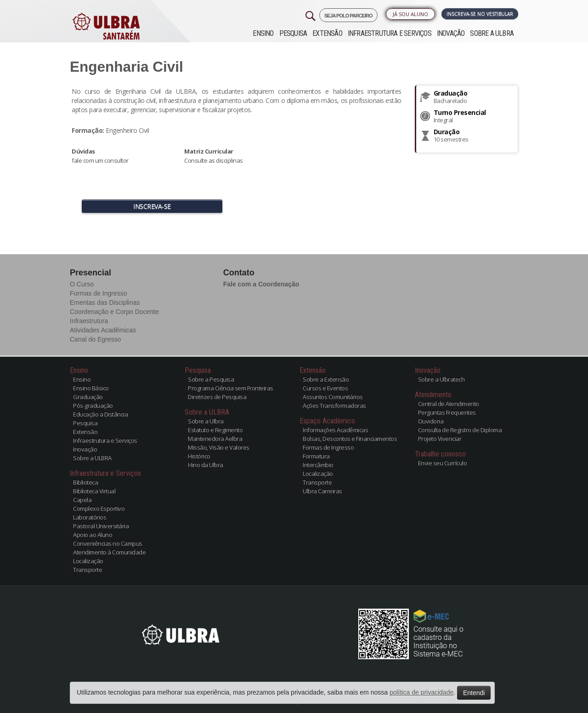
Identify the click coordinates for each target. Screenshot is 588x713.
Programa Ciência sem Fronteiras (231, 388)
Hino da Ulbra (206, 465)
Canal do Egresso (95, 339)
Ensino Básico (91, 388)
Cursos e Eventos (325, 388)
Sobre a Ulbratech (441, 379)
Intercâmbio (318, 465)
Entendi (474, 693)
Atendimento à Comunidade (109, 552)
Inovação (451, 33)
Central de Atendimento (449, 404)
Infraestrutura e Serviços (390, 33)
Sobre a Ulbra (206, 421)
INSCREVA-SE (152, 206)
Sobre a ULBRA (492, 33)
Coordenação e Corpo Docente (114, 312)
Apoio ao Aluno (93, 535)
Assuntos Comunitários (333, 397)
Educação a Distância (100, 414)
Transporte (88, 570)
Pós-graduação (93, 405)
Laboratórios (90, 517)
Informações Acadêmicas (335, 430)
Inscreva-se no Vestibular (480, 14)
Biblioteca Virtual (94, 491)
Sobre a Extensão (326, 379)
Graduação (88, 397)
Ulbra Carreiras (322, 491)
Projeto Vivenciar (440, 439)
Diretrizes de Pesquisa (217, 397)
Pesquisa (293, 33)
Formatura (316, 456)
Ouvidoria (431, 421)
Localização (88, 561)
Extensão (327, 33)
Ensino (263, 33)
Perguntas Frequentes (447, 412)
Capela (82, 500)
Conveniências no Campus (108, 543)
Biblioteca (85, 482)
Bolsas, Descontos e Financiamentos (350, 439)
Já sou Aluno (410, 14)
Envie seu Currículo (443, 463)
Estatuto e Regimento (215, 430)
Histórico (199, 456)
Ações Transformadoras (334, 405)
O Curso (82, 284)
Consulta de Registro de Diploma (460, 430)
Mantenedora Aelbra (215, 439)
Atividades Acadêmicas (103, 330)
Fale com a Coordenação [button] (261, 284)
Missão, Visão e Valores (219, 447)
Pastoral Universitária (101, 526)
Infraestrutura (89, 321)
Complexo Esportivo (99, 508)
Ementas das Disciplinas (105, 302)
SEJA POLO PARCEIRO (348, 16)
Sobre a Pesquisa (211, 379)
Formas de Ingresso (99, 293)
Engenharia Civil (127, 67)
